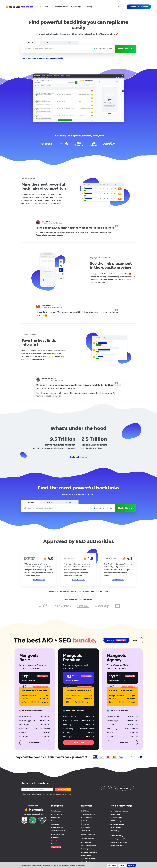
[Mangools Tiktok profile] (104, 789)
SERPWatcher (87, 821)
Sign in (121, 7)
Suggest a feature (57, 827)
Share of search (86, 855)
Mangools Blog (115, 814)
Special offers (56, 824)
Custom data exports (88, 834)
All (31, 43)
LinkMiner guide (116, 827)
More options (112, 865)
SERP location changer (88, 859)
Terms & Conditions (58, 834)
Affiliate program (57, 814)
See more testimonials (99, 591)
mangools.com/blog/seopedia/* (51, 58)
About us (54, 841)
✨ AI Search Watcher (88, 814)
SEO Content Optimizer (89, 852)
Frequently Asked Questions (120, 811)
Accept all (131, 865)
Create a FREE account (139, 7)
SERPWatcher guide (117, 824)
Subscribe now (63, 789)
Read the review (39, 580)
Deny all (122, 865)
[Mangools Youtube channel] (127, 789)
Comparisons (56, 821)
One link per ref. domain (103, 49)
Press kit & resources (58, 831)
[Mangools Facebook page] (115, 789)
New (50, 43)
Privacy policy (69, 865)
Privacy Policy (56, 837)
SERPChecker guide (117, 821)
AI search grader (86, 849)
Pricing (89, 7)
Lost (69, 43)
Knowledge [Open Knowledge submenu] (77, 7)
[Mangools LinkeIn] (121, 789)
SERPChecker (86, 818)
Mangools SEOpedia (117, 846)
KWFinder (85, 811)
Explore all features (78, 457)
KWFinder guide (116, 818)
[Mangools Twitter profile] (109, 789)
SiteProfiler (86, 827)
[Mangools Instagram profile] (133, 789)
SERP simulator (86, 842)
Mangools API (85, 831)
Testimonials (55, 818)
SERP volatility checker (89, 862)
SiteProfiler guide (116, 831)
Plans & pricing (56, 811)
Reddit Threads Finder (88, 846)
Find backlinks (125, 49)
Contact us (55, 844)
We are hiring (56, 847)
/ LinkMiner (27, 7)
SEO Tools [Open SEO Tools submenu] (45, 7)
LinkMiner (85, 824)
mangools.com (30, 58)
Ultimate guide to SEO (118, 839)
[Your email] (37, 789)
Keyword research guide (119, 842)
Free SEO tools (87, 839)
